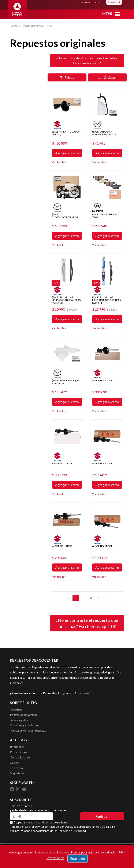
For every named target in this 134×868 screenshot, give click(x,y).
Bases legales (19, 720)
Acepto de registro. (41, 822)
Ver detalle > (59, 162)
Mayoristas (17, 773)
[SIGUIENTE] (106, 598)
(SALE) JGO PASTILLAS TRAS (105, 216)
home (14, 26)
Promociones (19, 752)
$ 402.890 (59, 143)
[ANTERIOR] (68, 598)
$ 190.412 (100, 475)
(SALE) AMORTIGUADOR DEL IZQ (66, 133)
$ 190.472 (59, 392)
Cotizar (15, 763)
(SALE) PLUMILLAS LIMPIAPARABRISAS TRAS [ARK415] (66, 300)
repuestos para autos (37, 26)
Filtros (67, 77)
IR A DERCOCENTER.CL (92, 3)
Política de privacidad (24, 715)
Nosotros (16, 709)
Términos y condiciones (25, 725)
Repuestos (17, 747)
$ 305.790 (59, 475)
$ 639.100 (59, 226)
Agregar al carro (67, 153)
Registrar (102, 816)
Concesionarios (20, 757)
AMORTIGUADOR (102, 380)
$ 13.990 (105, 309)
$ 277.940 (100, 226)
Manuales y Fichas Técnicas (28, 731)
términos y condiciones (38, 822)
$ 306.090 (100, 392)
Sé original (17, 768)
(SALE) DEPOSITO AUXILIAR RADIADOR (104, 133)
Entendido (78, 858)
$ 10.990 (64, 309)
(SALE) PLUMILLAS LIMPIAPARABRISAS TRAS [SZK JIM (106, 300)
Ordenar (107, 77)
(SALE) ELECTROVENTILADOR (65, 216)
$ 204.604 (59, 558)
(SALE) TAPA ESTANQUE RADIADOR (66, 382)
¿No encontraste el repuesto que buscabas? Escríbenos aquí (87, 60)
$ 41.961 (99, 143)
